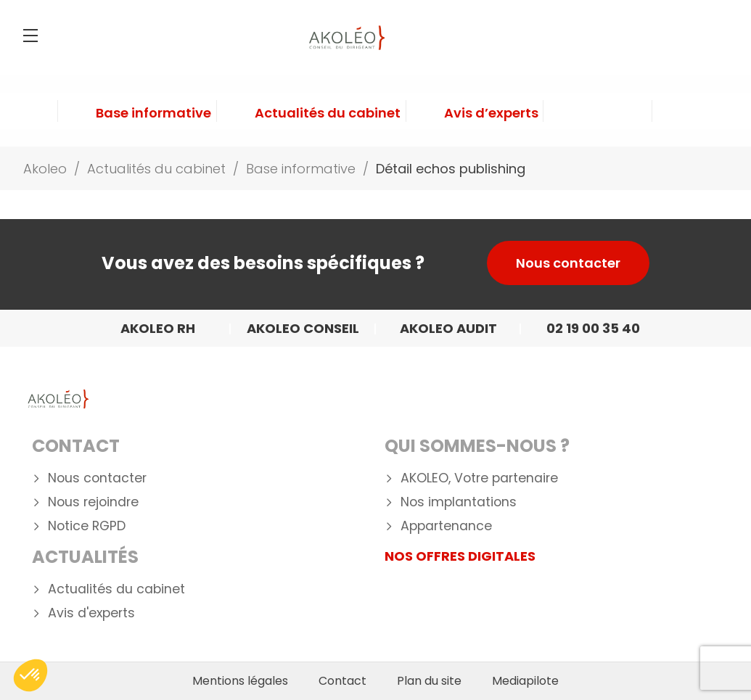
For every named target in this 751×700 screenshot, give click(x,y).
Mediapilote (525, 681)
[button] (30, 675)
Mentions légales (240, 681)
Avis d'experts (91, 613)
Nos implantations (459, 502)
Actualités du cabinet (116, 589)
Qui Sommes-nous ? (477, 446)
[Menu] (30, 36)
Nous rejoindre (93, 502)
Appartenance (446, 526)
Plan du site (429, 681)
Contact (76, 446)
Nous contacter (568, 263)
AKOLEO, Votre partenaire (479, 478)
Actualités (85, 557)
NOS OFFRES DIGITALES (460, 556)
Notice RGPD (87, 526)
